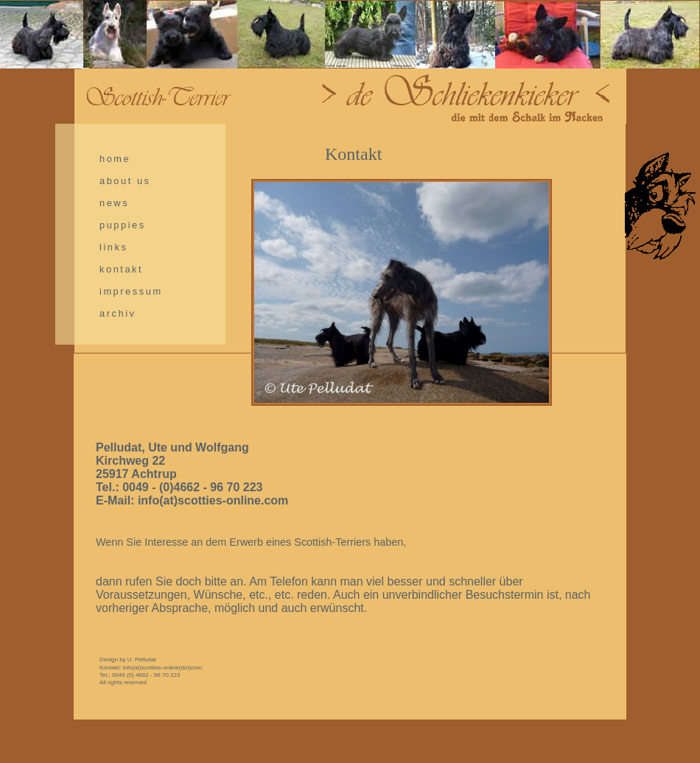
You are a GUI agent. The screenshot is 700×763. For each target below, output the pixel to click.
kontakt (121, 269)
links (113, 247)
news (114, 203)
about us (125, 181)
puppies (123, 225)
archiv (118, 313)
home (115, 159)
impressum (131, 291)
